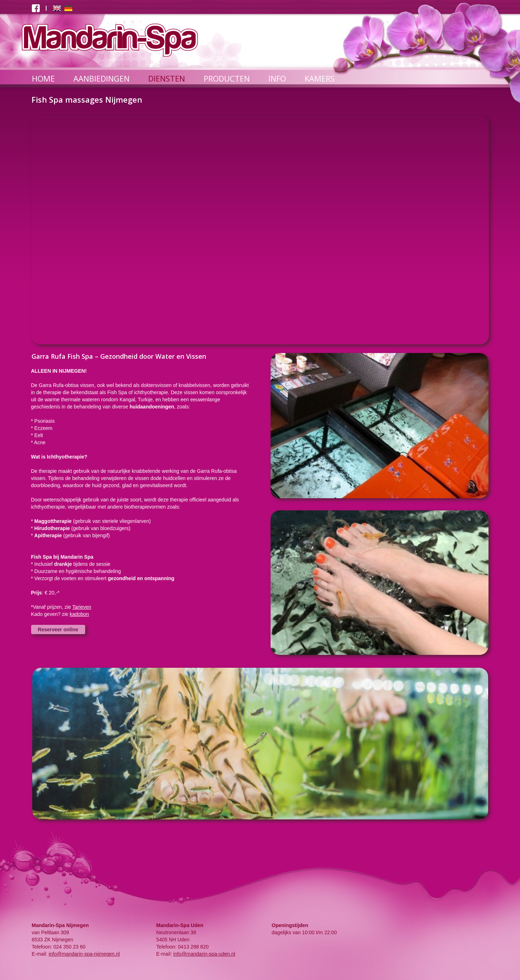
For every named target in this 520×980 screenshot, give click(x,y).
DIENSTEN (167, 78)
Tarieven (82, 607)
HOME (43, 78)
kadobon (79, 614)
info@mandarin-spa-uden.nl (204, 954)
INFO (277, 78)
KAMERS (320, 78)
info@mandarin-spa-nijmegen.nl (84, 954)
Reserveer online (58, 629)
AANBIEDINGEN (101, 78)
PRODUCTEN (227, 78)
